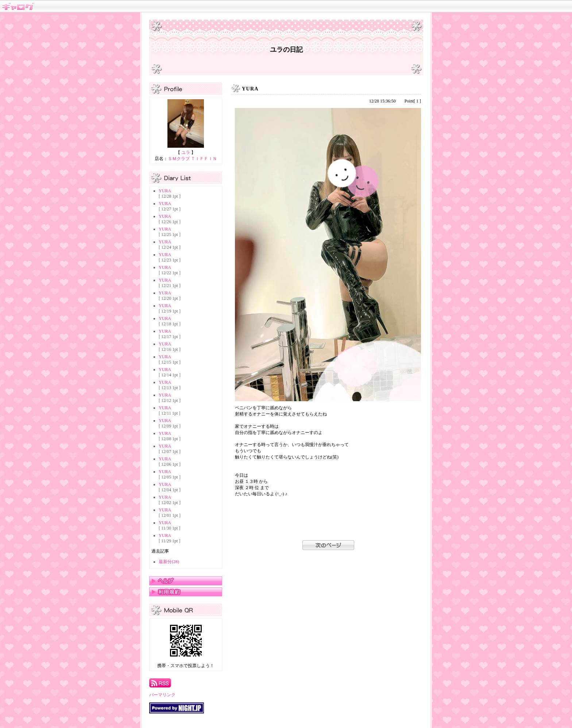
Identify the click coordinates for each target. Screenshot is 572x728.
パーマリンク (162, 695)
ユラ (186, 152)
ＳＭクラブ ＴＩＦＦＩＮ (192, 159)
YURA (165, 191)
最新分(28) (169, 562)
